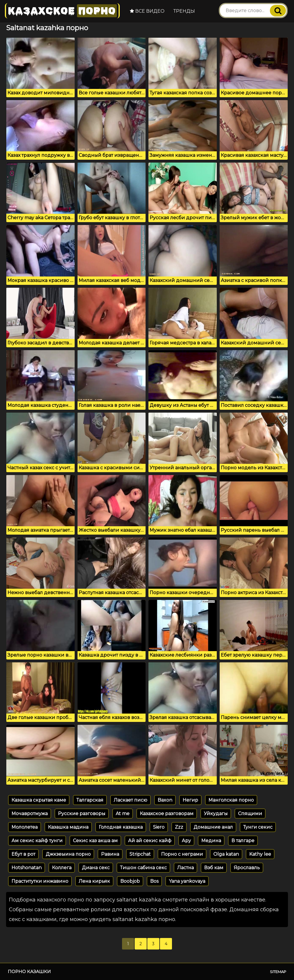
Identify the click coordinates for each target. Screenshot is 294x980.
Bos (154, 881)
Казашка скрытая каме (39, 800)
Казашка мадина (68, 827)
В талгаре (243, 841)
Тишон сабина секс (143, 868)
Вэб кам (214, 868)
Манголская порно (231, 800)
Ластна (185, 868)
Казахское (62, 11)
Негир (190, 800)
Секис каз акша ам (95, 841)
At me (123, 814)
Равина (110, 854)
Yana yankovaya (187, 881)
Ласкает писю (130, 800)
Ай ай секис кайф (150, 841)
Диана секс (96, 868)
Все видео (147, 11)
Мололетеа (25, 827)
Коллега (62, 868)
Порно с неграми (182, 854)
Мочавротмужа (30, 814)
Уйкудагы (216, 814)
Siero (159, 827)
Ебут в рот (23, 854)
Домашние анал (213, 827)
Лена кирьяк (94, 881)
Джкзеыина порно (68, 854)
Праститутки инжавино (40, 881)
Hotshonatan (27, 868)
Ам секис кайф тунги (37, 841)
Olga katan (226, 854)
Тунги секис (258, 827)
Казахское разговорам (167, 814)
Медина (211, 841)
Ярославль (247, 868)
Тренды (184, 11)
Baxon (165, 800)
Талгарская (90, 800)
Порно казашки (29, 972)
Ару (186, 841)
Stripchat (140, 854)
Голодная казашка (121, 827)
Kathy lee (260, 854)
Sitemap (278, 972)
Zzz (179, 827)
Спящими (250, 814)
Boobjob (130, 881)
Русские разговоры (82, 814)
